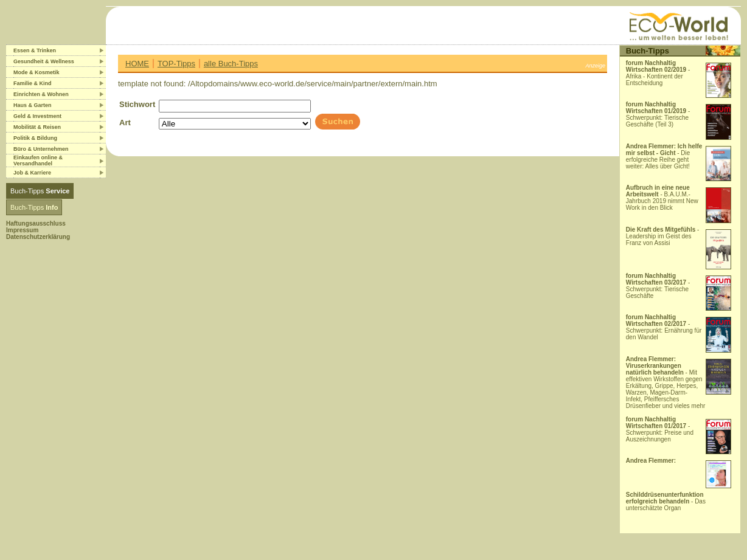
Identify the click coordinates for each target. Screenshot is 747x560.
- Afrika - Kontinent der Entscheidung (658, 73)
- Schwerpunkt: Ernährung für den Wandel (664, 327)
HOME (137, 64)
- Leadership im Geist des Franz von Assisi (663, 236)
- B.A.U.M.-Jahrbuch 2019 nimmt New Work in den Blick (662, 198)
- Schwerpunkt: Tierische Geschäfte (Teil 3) (658, 114)
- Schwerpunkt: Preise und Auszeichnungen (660, 429)
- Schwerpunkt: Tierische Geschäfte (658, 286)
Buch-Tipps (40, 191)
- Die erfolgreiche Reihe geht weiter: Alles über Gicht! (664, 156)
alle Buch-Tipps (231, 64)
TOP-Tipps (176, 64)
